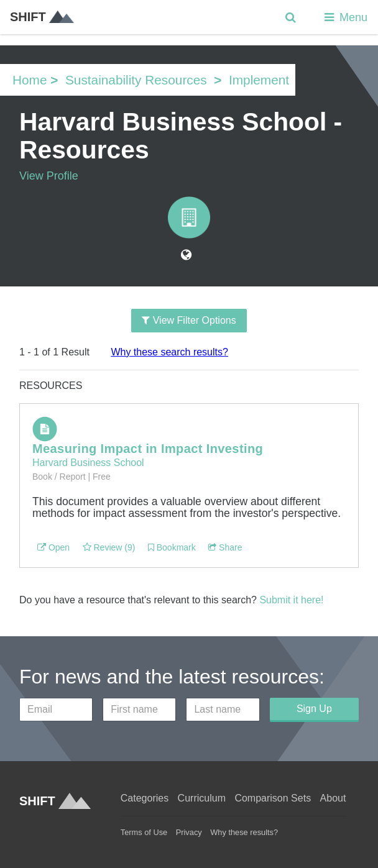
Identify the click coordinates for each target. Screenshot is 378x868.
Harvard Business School (88, 463)
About (333, 798)
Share (225, 547)
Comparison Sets (273, 798)
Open (53, 547)
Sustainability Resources (136, 80)
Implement (259, 80)
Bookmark (172, 547)
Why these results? (244, 832)
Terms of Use (144, 832)
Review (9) (109, 547)
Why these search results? (169, 352)
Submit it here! (291, 600)
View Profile (49, 176)
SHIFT (42, 17)
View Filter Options (189, 320)
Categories (145, 798)
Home (30, 80)
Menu (345, 17)
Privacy (189, 832)
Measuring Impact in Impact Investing (148, 449)
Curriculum (202, 798)
